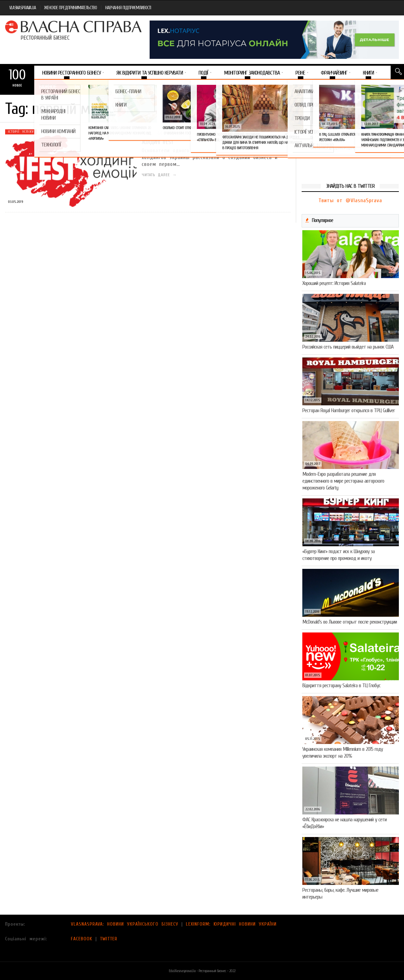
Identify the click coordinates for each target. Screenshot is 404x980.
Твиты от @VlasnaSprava (350, 200)
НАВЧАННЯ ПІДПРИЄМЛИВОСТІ (128, 8)
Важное (48, 87)
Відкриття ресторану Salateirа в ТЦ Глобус (341, 685)
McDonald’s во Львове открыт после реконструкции (350, 622)
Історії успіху (21, 132)
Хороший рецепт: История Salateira (334, 283)
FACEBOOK (82, 939)
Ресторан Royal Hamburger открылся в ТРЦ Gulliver (349, 410)
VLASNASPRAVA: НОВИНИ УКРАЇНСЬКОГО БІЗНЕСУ (125, 924)
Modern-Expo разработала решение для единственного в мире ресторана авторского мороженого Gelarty (343, 481)
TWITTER (109, 939)
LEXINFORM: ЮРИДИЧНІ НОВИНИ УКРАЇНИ (231, 924)
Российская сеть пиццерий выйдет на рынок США (348, 347)
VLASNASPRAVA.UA (23, 8)
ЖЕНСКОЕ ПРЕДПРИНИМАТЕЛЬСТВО (71, 8)
